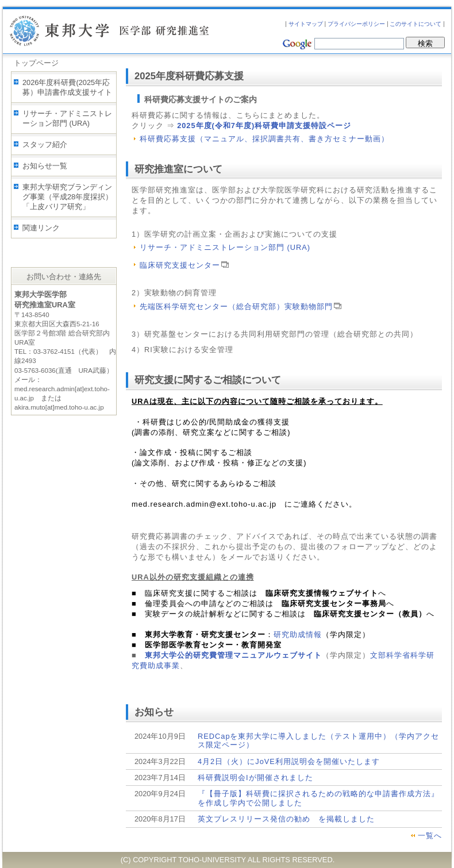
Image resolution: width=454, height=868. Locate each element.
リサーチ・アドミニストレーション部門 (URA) (67, 118)
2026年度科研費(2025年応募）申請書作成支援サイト (67, 87)
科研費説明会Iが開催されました (255, 778)
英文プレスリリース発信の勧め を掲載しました (286, 819)
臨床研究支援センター (184, 265)
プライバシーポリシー (356, 24)
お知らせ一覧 (45, 166)
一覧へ (430, 836)
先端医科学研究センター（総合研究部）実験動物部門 (241, 306)
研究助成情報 (298, 634)
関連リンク (41, 228)
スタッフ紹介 (45, 144)
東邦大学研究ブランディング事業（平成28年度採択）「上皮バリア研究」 (68, 197)
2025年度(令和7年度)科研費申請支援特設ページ (264, 126)
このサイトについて (415, 24)
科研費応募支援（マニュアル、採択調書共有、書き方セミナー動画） (264, 139)
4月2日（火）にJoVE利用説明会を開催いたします (289, 761)
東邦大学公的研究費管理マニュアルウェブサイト (233, 655)
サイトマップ (306, 24)
